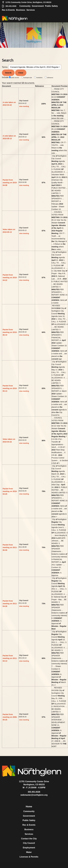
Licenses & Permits (29, 857)
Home (29, 807)
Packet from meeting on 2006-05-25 (10, 717)
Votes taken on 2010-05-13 (9, 231)
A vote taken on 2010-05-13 (9, 137)
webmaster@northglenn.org (34, 795)
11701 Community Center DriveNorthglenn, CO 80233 (34, 783)
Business (21, 10)
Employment (29, 848)
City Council (29, 843)
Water (29, 852)
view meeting (24, 106)
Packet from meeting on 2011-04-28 (10, 604)
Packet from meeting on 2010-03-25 (10, 491)
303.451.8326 (9, 6)
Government (38, 6)
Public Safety (51, 6)
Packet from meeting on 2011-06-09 (10, 547)
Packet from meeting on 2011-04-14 (10, 658)
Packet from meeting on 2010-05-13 (10, 388)
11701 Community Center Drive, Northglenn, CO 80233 (27, 2)
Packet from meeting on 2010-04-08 (10, 183)
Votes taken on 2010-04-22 (9, 440)
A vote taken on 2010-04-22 (9, 104)
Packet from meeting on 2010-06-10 (10, 332)
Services (31, 10)
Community (25, 6)
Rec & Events (8, 10)
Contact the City (29, 839)
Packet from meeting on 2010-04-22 (10, 278)
